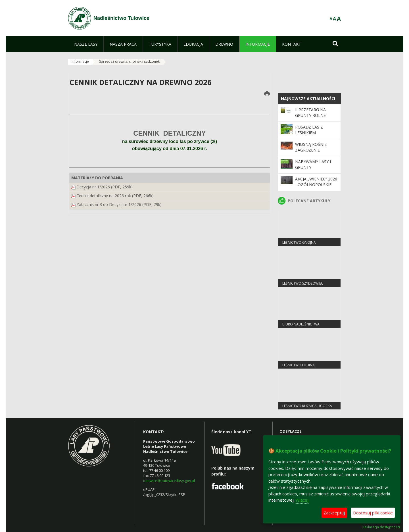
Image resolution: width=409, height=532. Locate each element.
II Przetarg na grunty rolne (310, 113)
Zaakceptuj (334, 513)
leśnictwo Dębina (299, 365)
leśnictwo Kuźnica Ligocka (307, 406)
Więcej (302, 500)
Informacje (80, 61)
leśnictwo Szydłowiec (303, 283)
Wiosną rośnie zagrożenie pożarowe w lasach (311, 153)
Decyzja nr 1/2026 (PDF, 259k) (105, 187)
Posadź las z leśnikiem (309, 130)
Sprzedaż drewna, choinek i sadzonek (129, 61)
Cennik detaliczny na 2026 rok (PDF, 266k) (115, 196)
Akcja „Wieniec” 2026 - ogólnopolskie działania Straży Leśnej (316, 188)
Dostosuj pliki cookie (373, 513)
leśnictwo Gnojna (299, 242)
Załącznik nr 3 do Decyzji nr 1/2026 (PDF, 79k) (119, 204)
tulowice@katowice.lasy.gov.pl (169, 481)
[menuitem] (86, 44)
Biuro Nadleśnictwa (301, 324)
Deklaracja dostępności (381, 527)
